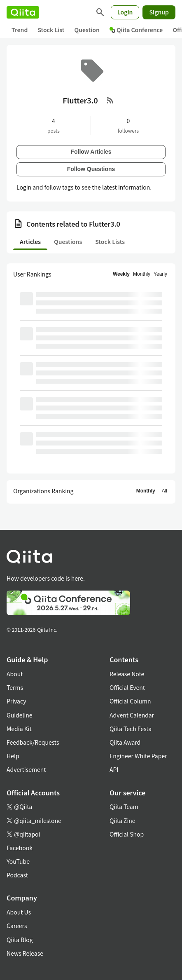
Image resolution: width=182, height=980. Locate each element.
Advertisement (26, 769)
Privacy (16, 701)
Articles (30, 241)
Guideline (20, 715)
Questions (68, 241)
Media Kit (19, 729)
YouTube (18, 861)
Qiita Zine (122, 821)
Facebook (20, 848)
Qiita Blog (20, 940)
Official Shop (127, 834)
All (164, 491)
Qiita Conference (136, 30)
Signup (159, 12)
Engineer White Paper (138, 756)
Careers (17, 926)
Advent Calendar (132, 715)
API (114, 769)
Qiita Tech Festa (131, 729)
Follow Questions (91, 169)
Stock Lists (110, 241)
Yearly (160, 274)
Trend (20, 30)
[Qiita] (23, 12)
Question (87, 30)
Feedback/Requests (33, 742)
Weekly (121, 274)
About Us (19, 912)
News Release (25, 953)
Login (125, 12)
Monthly (142, 274)
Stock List (51, 30)
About (15, 674)
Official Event (127, 687)
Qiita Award (125, 742)
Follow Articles (91, 152)
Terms (15, 687)
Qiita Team (124, 807)
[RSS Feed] (110, 100)
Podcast (17, 875)
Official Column (130, 701)
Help (13, 756)
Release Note (127, 674)
